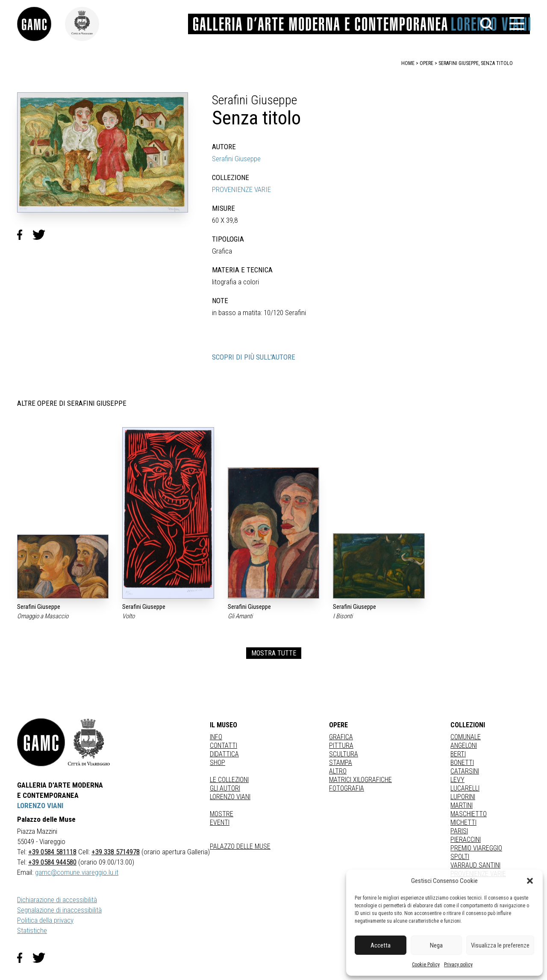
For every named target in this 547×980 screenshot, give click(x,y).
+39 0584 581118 (52, 852)
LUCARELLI (465, 788)
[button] (530, 881)
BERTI (458, 754)
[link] (41, 24)
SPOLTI (460, 857)
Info (216, 737)
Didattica (224, 754)
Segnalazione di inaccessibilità (59, 910)
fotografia (347, 788)
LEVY (457, 780)
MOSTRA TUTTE (274, 653)
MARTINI (462, 805)
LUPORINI (463, 797)
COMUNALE (466, 737)
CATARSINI (465, 771)
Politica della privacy (45, 920)
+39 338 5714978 (116, 852)
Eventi (220, 822)
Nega (436, 945)
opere (426, 63)
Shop (218, 763)
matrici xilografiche (360, 780)
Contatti (224, 745)
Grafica (341, 737)
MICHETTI (463, 822)
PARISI (459, 831)
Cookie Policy (426, 965)
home (408, 63)
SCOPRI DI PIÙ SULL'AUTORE (254, 357)
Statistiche (32, 930)
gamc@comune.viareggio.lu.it (77, 872)
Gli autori (225, 788)
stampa (341, 763)
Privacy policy (458, 965)
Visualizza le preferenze (500, 945)
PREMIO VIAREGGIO (476, 848)
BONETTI (462, 763)
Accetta (381, 945)
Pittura (341, 745)
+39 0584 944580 (52, 862)
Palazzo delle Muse (240, 846)
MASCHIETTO (469, 814)
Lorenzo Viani (230, 797)
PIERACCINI (466, 840)
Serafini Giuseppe (236, 159)
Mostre (222, 814)
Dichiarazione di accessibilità (57, 900)
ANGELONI (464, 745)
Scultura (344, 754)
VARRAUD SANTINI (475, 865)
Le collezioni (229, 780)
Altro (338, 771)
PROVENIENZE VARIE (241, 189)
